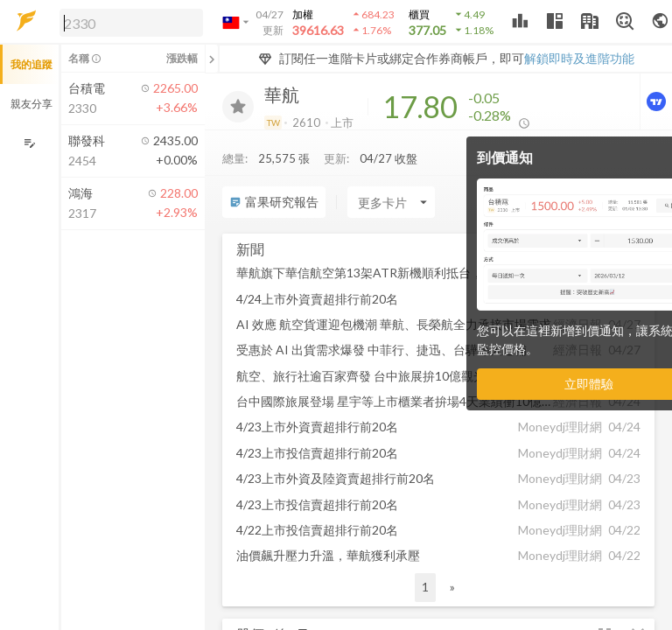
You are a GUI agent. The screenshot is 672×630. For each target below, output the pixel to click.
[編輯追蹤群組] (29, 143)
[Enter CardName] (391, 202)
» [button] (452, 587)
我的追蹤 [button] (31, 64)
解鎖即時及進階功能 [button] (579, 58)
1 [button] (425, 587)
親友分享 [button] (31, 104)
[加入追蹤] (238, 107)
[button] (128, 22)
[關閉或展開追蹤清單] (212, 59)
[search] (131, 23)
